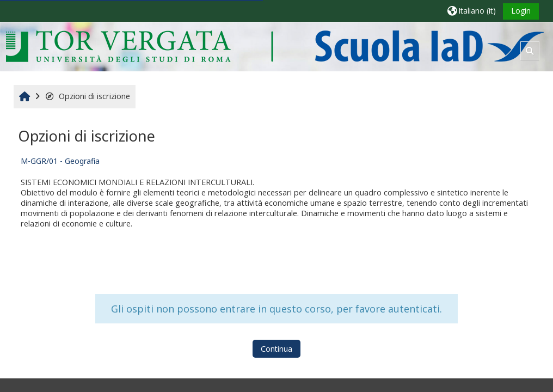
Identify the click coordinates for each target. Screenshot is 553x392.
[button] (472, 11)
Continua (276, 349)
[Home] (275, 46)
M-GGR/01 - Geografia (60, 161)
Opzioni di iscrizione (87, 96)
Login (521, 11)
